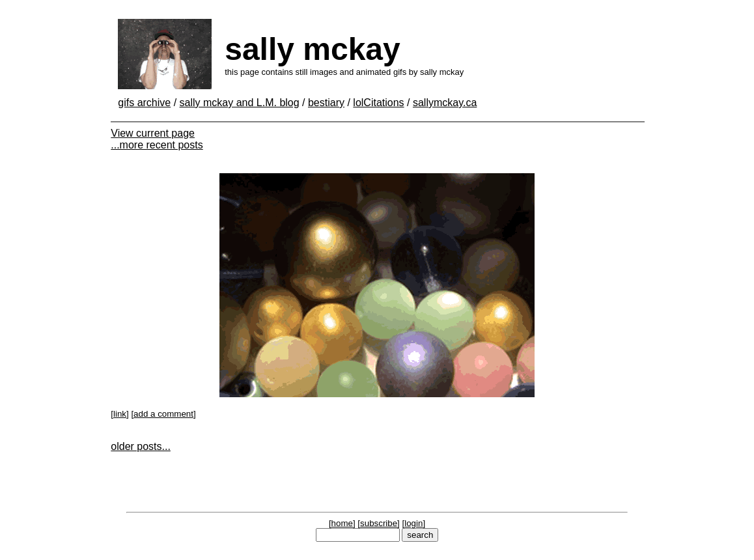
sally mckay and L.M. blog (240, 103)
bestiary (326, 103)
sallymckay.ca (445, 103)
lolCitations (378, 103)
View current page (153, 133)
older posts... (141, 446)
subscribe (379, 523)
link (120, 414)
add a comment (163, 414)
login (413, 523)
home (342, 523)
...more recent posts (157, 145)
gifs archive (144, 103)
